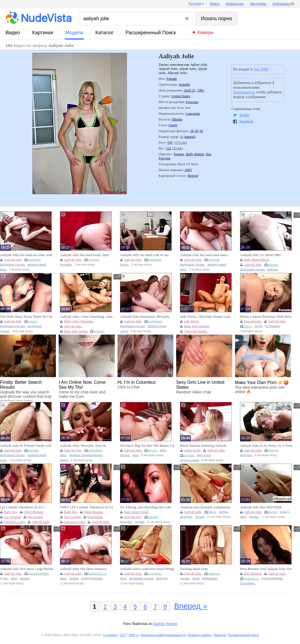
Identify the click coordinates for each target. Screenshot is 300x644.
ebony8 (273, 450)
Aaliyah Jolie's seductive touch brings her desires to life (147, 569)
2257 (123, 635)
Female (172, 79)
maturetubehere (39, 574)
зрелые (125, 455)
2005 (188, 170)
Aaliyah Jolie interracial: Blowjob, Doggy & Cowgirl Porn (145, 317)
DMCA (133, 635)
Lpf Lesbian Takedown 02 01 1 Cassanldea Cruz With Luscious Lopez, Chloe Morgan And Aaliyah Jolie (25, 507)
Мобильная (235, 4)
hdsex (212, 512)
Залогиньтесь (244, 92)
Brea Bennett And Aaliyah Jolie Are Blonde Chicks (266, 569)
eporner (273, 265)
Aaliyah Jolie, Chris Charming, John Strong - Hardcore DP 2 (86, 317)
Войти (215, 4)
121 (169, 148)
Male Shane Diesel (256, 260)
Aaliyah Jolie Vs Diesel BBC (261, 255)
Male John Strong (76, 331)
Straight (184, 85)
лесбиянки (272, 326)
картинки (43, 33)
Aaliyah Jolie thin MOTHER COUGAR (261, 507)
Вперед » (191, 606)
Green (173, 125)
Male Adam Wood (136, 512)
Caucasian (193, 114)
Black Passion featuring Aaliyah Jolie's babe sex (203, 446)
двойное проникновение (86, 455)
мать (163, 450)
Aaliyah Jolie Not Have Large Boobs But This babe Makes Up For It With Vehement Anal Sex (27, 569)
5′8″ (170, 143)
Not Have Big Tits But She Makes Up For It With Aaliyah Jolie (147, 446)
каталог (104, 33)
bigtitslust (155, 260)
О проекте (110, 635)
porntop (33, 450)
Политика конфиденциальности (163, 635)
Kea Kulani (35, 517)
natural (190, 137)
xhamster (214, 574)
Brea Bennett (253, 321)
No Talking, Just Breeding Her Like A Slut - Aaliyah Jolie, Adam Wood (146, 507)
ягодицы (66, 265)
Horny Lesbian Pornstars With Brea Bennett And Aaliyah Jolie (266, 317)
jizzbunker (155, 321)
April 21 (190, 90)
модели (74, 33)
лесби (258, 326)
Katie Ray (11, 512)
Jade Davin (191, 321)
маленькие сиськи (12, 265)
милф (196, 578)
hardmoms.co (97, 574)
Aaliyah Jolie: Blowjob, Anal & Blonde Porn (83, 446)
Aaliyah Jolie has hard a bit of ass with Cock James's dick (144, 255)
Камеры (206, 32)
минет (64, 460)
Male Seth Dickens (196, 326)
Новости (220, 635)
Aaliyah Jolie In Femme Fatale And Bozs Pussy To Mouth (26, 446)
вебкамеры (210, 578)
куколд (284, 512)
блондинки (247, 583)
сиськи (5, 331)
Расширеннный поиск (151, 33)
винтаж (272, 270)
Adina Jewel (192, 450)
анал (3, 270)
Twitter (245, 115)
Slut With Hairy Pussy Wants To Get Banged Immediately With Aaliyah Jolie (26, 317)
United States (181, 96)
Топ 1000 (261, 69)
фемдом (162, 578)
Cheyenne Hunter (195, 331)
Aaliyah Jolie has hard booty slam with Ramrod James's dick (84, 255)
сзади (124, 331)
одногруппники (92, 578)
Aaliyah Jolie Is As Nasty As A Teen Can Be (266, 446)
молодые (246, 455)
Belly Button (195, 154)
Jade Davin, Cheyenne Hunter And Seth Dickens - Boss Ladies (205, 317)
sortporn (94, 260)
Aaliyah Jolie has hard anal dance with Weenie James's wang (204, 255)
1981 (201, 90)
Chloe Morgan (33, 512)
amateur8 (34, 260)
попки (124, 265)
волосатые (34, 326)
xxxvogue (155, 574)
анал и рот (204, 455)
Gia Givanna (12, 517)
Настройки (258, 4)
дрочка (223, 512)
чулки (4, 578)
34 (192, 131)
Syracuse (192, 102)
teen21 (33, 321)
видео (13, 33)
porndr (273, 512)
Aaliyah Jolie (13, 260)
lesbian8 (214, 260)
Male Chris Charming (78, 321)
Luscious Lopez (14, 522)
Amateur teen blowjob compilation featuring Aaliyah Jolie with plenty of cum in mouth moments (207, 507)
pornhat (189, 455)
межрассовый (37, 265)
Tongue (179, 154)
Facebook (246, 121)
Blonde (177, 119)
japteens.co (251, 579)
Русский (195, 4)
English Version (165, 624)
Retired (193, 176)
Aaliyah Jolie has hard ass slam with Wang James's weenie (26, 255)
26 (196, 131)
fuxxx (248, 326)
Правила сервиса (200, 635)
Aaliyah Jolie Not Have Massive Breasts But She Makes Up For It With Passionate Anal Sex (84, 569)
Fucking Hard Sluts (194, 569)
